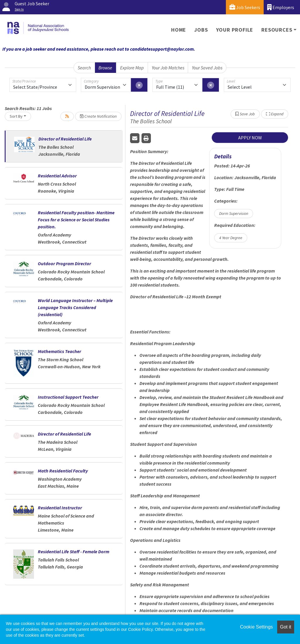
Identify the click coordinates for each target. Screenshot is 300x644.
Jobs (201, 30)
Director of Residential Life (65, 139)
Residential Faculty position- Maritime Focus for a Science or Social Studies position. (76, 220)
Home (179, 30)
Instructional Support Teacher (68, 397)
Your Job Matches (168, 68)
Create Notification (98, 116)
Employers (281, 7)
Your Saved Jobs (207, 68)
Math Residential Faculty (63, 471)
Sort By (16, 116)
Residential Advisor (57, 176)
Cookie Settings (256, 627)
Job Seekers (245, 7)
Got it (286, 627)
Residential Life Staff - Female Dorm (74, 551)
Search (84, 68)
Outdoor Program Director (64, 263)
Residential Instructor (60, 508)
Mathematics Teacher (59, 351)
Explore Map (132, 68)
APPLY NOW (250, 138)
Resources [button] (277, 30)
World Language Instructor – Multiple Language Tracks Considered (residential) (75, 307)
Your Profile (235, 30)
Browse (105, 68)
